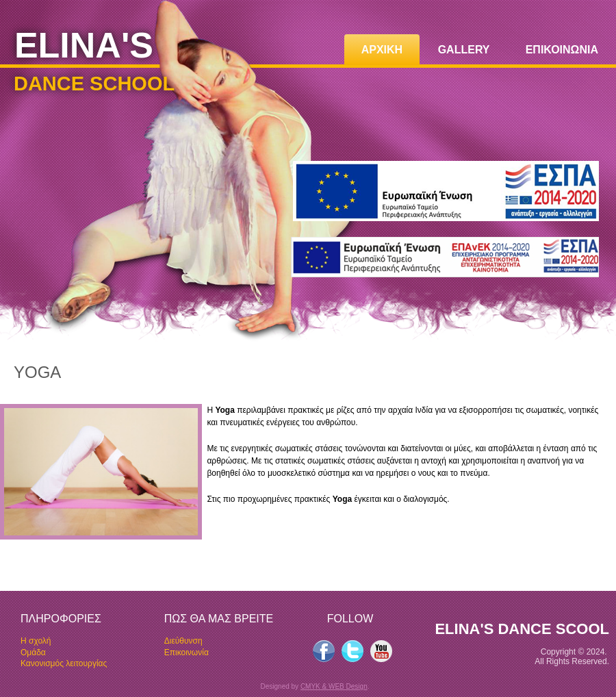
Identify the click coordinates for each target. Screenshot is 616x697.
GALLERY (464, 50)
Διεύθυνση (183, 641)
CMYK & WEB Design (334, 686)
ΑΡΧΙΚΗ (382, 50)
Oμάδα (33, 652)
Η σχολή (36, 641)
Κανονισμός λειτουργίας (64, 663)
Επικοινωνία (187, 652)
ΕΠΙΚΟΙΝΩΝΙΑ (562, 50)
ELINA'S (84, 45)
